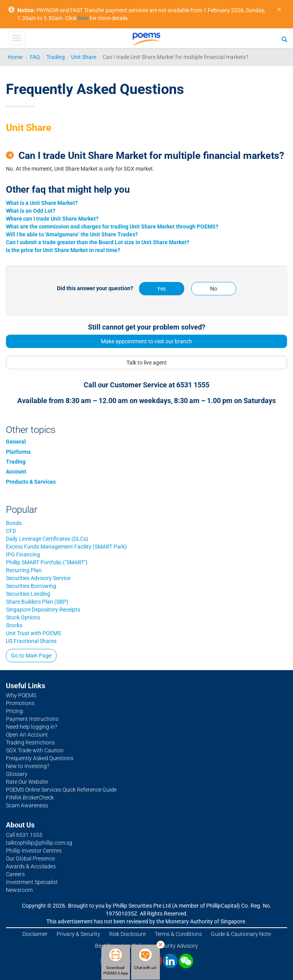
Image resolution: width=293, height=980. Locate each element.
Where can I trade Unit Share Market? (52, 219)
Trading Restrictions (30, 742)
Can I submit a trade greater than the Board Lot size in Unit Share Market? (98, 242)
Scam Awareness (27, 805)
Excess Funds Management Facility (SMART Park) (66, 547)
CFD (11, 531)
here (83, 18)
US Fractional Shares (31, 641)
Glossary (17, 774)
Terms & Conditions (178, 934)
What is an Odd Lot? (31, 211)
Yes (161, 289)
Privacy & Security (78, 934)
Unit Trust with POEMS (33, 633)
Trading (56, 57)
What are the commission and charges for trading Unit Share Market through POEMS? (112, 227)
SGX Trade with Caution (35, 750)
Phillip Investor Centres (34, 851)
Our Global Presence (30, 858)
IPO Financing (23, 554)
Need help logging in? (31, 727)
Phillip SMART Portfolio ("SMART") (47, 562)
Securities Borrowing (31, 586)
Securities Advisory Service (38, 578)
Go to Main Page (31, 656)
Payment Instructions (32, 719)
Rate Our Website (27, 782)
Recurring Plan (24, 570)
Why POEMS (21, 695)
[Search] (284, 39)
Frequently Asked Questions (40, 758)
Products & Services (31, 482)
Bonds (14, 523)
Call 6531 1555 (24, 835)
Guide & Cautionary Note (241, 934)
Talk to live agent (147, 363)
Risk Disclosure (127, 934)
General (16, 442)
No (214, 289)
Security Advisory (177, 946)
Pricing (14, 711)
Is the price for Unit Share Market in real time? (63, 250)
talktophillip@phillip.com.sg (39, 843)
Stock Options (23, 617)
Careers (15, 874)
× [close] (279, 10)
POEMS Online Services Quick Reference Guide (61, 790)
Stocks (14, 625)
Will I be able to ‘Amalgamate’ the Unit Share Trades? (72, 234)
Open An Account (27, 735)
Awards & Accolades (31, 866)
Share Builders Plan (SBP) (37, 602)
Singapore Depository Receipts (43, 610)
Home (15, 57)
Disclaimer (35, 934)
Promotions (20, 703)
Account (16, 472)
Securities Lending (28, 594)
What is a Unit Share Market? (42, 203)
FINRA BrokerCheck (30, 798)
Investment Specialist (32, 882)
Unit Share (84, 57)
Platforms (18, 452)
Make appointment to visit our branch (146, 341)
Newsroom (19, 890)
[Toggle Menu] (16, 38)
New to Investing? (27, 766)
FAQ (35, 57)
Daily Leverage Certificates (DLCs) (47, 539)
